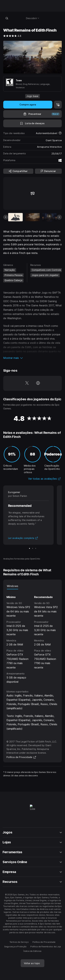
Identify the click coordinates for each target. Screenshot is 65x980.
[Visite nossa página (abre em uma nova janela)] (38, 383)
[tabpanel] (32, 637)
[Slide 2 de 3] (33, 548)
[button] (32, 358)
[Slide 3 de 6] (50, 217)
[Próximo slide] (59, 217)
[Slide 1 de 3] (29, 548)
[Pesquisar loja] (7, 18)
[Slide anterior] (6, 217)
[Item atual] (15, 217)
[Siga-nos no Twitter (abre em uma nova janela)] (27, 383)
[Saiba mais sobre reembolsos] (60, 133)
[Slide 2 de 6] (32, 217)
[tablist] (32, 586)
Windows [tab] (13, 586)
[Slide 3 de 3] (36, 548)
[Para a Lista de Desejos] (32, 123)
